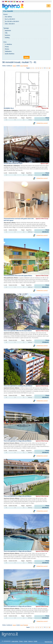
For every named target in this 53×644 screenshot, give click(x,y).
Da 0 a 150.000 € (10, 19)
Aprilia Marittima (10, 54)
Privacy (21, 641)
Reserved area (48, 642)
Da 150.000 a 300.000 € (12, 21)
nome (18, 66)
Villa (6, 33)
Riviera (7, 49)
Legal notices (15, 641)
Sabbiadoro (8, 51)
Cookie (26, 641)
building (7, 38)
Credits (35, 641)
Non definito (8, 17)
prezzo (14, 66)
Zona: (5, 42)
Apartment (8, 31)
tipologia (26, 66)
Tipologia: (6, 28)
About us (30, 641)
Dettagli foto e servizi (42, 123)
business (8, 35)
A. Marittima (8, 44)
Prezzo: (6, 14)
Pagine (28, 68)
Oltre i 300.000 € (10, 24)
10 (49, 68)
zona (22, 66)
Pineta (7, 47)
